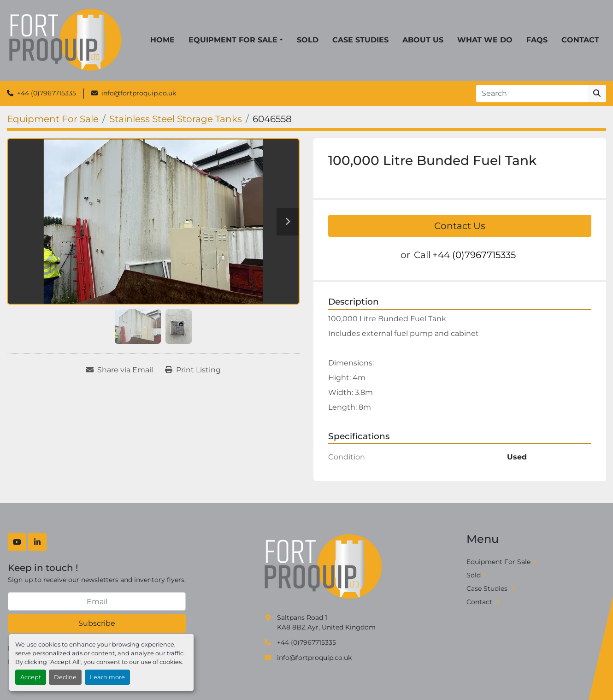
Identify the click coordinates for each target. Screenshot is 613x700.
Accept (31, 677)
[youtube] (17, 542)
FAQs (537, 40)
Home (162, 40)
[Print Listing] (193, 370)
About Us (423, 40)
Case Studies (360, 40)
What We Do (485, 40)
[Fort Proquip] (324, 567)
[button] (236, 40)
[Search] (532, 94)
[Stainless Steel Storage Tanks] (176, 119)
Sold (308, 40)
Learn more (107, 677)
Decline (65, 677)
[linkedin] (37, 542)
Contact (580, 40)
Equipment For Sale (233, 40)
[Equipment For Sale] (53, 119)
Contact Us (460, 226)
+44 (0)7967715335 (47, 93)
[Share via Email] (120, 370)
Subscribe (97, 623)
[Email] (97, 601)
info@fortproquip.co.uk (139, 93)
